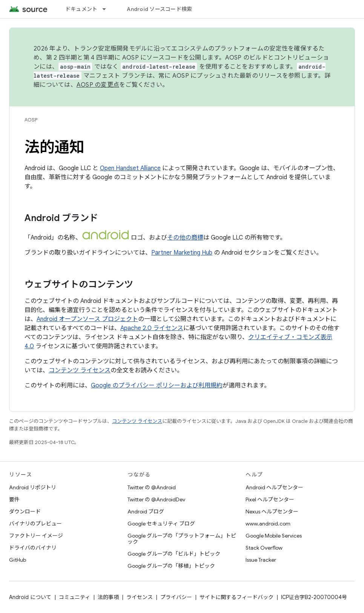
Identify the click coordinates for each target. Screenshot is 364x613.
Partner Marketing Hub (182, 253)
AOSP (31, 120)
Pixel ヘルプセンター (270, 499)
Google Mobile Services (274, 536)
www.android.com (268, 524)
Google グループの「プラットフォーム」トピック (182, 539)
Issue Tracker (261, 560)
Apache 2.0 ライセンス (152, 328)
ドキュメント (81, 9)
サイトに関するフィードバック (237, 597)
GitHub (18, 560)
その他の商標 (185, 238)
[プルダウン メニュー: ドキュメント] (108, 9)
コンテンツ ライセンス (80, 370)
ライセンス (140, 597)
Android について (30, 597)
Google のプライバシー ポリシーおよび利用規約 (157, 386)
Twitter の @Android (152, 487)
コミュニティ (74, 597)
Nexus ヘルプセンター (272, 512)
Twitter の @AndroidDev (156, 499)
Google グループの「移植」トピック (171, 566)
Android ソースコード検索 (159, 9)
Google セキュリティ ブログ (161, 524)
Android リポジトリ (33, 487)
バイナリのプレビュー (35, 524)
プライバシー (176, 597)
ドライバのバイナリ (33, 548)
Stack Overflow (264, 548)
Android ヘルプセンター (274, 487)
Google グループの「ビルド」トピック (174, 554)
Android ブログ (146, 512)
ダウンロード (25, 512)
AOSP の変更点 (98, 85)
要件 (14, 499)
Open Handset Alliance (130, 168)
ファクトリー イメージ (36, 536)
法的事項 (108, 597)
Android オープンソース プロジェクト (87, 319)
